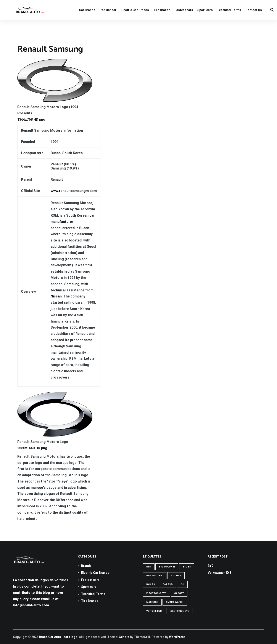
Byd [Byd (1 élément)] (149, 567)
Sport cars (205, 10)
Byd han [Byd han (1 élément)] (176, 576)
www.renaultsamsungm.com (74, 191)
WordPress (177, 637)
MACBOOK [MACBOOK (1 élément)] (152, 602)
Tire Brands (162, 10)
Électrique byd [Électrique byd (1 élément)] (180, 611)
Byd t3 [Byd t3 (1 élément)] (151, 584)
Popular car (108, 10)
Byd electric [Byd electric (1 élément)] (155, 576)
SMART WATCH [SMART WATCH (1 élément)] (175, 602)
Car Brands (87, 10)
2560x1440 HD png (32, 448)
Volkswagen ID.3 (220, 573)
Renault (57, 164)
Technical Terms (229, 10)
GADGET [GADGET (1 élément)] (179, 593)
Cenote (124, 637)
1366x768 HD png (31, 119)
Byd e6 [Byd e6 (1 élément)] (187, 567)
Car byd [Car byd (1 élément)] (168, 584)
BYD (211, 566)
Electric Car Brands (135, 10)
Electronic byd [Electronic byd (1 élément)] (156, 593)
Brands (86, 566)
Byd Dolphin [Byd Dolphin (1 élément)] (167, 567)
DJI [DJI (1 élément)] (182, 584)
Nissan (56, 296)
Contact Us (254, 10)
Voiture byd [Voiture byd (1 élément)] (154, 611)
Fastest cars (184, 10)
